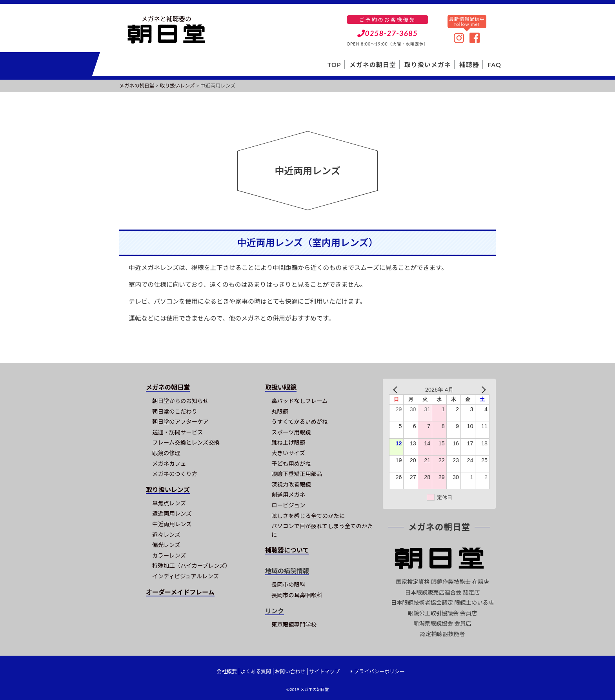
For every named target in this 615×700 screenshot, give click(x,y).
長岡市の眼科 (288, 584)
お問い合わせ (290, 671)
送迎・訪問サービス (178, 432)
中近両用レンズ (172, 524)
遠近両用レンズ (172, 513)
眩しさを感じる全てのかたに (308, 516)
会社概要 (227, 671)
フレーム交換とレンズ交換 (186, 442)
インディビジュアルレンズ (186, 576)
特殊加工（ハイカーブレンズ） (191, 566)
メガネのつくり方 (175, 474)
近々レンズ (166, 535)
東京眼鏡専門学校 (294, 624)
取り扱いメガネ (428, 65)
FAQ (494, 65)
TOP (334, 65)
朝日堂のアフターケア (180, 422)
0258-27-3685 (388, 33)
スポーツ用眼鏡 (291, 432)
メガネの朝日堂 (373, 65)
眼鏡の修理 (166, 453)
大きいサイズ (288, 453)
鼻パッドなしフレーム (299, 401)
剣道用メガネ (288, 495)
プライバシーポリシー (379, 671)
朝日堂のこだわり (175, 411)
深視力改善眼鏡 (291, 484)
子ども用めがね (291, 464)
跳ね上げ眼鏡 (288, 442)
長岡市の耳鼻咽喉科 (297, 595)
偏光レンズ (166, 545)
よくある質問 (256, 671)
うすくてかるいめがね (299, 422)
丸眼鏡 (280, 411)
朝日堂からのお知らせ (180, 401)
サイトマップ (324, 671)
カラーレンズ (169, 555)
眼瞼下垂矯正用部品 (297, 474)
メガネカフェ (169, 464)
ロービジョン (288, 505)
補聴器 (469, 65)
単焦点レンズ (169, 503)
